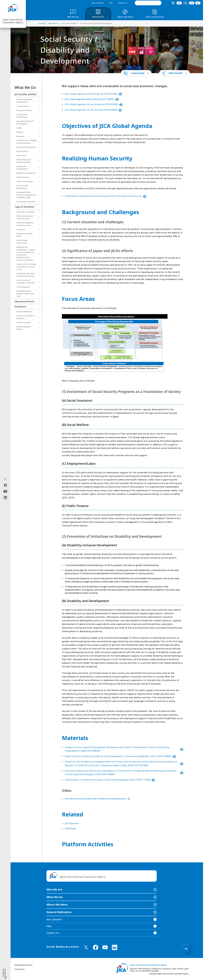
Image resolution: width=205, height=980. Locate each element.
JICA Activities (72, 823)
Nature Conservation (25, 181)
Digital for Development (26, 173)
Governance (21, 155)
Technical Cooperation (25, 212)
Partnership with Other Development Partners (26, 275)
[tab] (173, 3)
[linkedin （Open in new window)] (115, 947)
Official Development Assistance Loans (25, 217)
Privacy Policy (19, 969)
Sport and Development (26, 147)
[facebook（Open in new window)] (5, 485)
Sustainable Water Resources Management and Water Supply (26, 195)
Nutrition (20, 132)
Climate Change (23, 177)
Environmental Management (22, 187)
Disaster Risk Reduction (26, 202)
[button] (136, 73)
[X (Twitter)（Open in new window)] (5, 479)
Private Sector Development (22, 116)
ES (198, 3)
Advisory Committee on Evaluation (26, 317)
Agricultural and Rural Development (25, 123)
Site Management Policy (23, 965)
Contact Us (123, 3)
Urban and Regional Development (24, 101)
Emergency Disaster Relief (24, 235)
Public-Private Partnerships (22, 242)
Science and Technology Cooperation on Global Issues (26, 267)
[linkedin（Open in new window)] (5, 497)
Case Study (70, 828)
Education (20, 136)
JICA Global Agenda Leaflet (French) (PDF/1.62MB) (92, 99)
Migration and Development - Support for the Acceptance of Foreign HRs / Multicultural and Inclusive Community (26, 253)
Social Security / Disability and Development (27, 142)
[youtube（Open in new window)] (5, 491)
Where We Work (57, 905)
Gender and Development (22, 168)
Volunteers (21, 229)
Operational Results (24, 301)
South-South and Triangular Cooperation (26, 281)
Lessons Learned (23, 322)
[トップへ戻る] (186, 949)
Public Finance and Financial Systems (24, 161)
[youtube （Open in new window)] (105, 947)
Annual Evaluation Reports (24, 328)
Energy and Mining (24, 110)
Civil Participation (23, 287)
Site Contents (98, 3)
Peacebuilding (22, 151)
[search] (148, 3)
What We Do (55, 897)
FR (192, 3)
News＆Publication (59, 912)
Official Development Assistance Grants (25, 224)
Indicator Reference (24, 312)
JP (179, 3)
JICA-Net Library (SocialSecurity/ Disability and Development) (97, 799)
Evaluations (20, 307)
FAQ (111, 3)
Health (19, 128)
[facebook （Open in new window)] (96, 947)
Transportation (22, 106)
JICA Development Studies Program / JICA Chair (25, 294)
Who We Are (54, 889)
